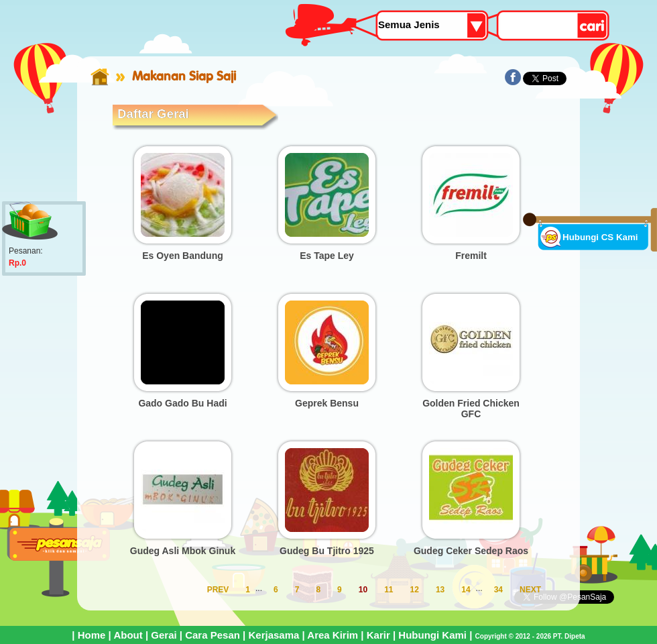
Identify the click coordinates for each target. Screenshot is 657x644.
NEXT (530, 590)
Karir (378, 635)
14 (466, 590)
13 (440, 590)
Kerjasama (274, 635)
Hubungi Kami (432, 635)
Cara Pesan (213, 635)
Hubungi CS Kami (600, 237)
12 (415, 590)
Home (92, 635)
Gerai (164, 635)
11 (389, 590)
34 (498, 590)
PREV (218, 590)
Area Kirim (333, 635)
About (128, 635)
